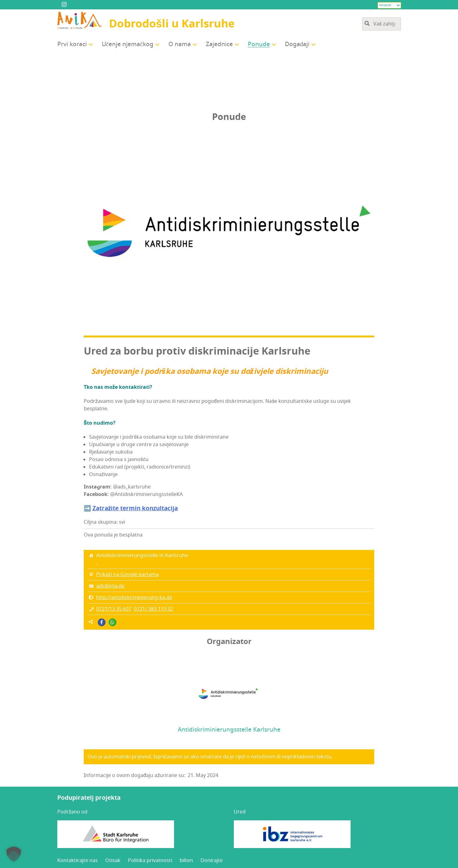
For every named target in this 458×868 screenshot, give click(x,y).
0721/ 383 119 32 (153, 609)
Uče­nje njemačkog (128, 44)
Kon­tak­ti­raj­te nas (78, 861)
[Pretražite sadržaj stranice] (382, 24)
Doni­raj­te (212, 861)
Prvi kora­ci (72, 44)
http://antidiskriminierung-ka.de (134, 598)
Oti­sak (113, 861)
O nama (180, 44)
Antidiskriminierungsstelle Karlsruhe (229, 730)
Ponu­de (259, 44)
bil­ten (186, 861)
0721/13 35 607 (114, 609)
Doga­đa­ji (297, 44)
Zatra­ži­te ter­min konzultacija (135, 508)
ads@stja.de (110, 586)
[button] (102, 622)
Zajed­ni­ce (219, 44)
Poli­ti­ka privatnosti (150, 861)
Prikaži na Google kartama (127, 575)
